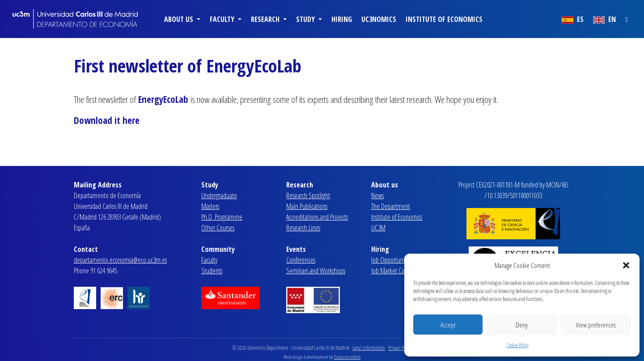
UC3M (378, 228)
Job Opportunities (392, 260)
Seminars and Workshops (316, 271)
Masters (210, 206)
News (377, 195)
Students (212, 271)
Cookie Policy (518, 345)
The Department (391, 206)
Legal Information (369, 348)
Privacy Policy (400, 348)
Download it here (107, 120)
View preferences (596, 325)
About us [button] (180, 19)
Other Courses (218, 228)
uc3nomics (379, 19)
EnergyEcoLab (164, 99)
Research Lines (303, 228)
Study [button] (306, 19)
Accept (448, 325)
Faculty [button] (223, 19)
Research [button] (266, 19)
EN (604, 19)
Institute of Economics (444, 19)
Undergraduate (219, 195)
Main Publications (307, 206)
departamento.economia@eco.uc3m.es (120, 260)
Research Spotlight (308, 195)
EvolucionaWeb (347, 357)
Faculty (209, 260)
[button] (626, 265)
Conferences (301, 260)
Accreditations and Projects (317, 217)
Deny (522, 325)
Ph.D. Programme (222, 217)
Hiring (342, 19)
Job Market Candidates (398, 271)
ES (573, 19)
